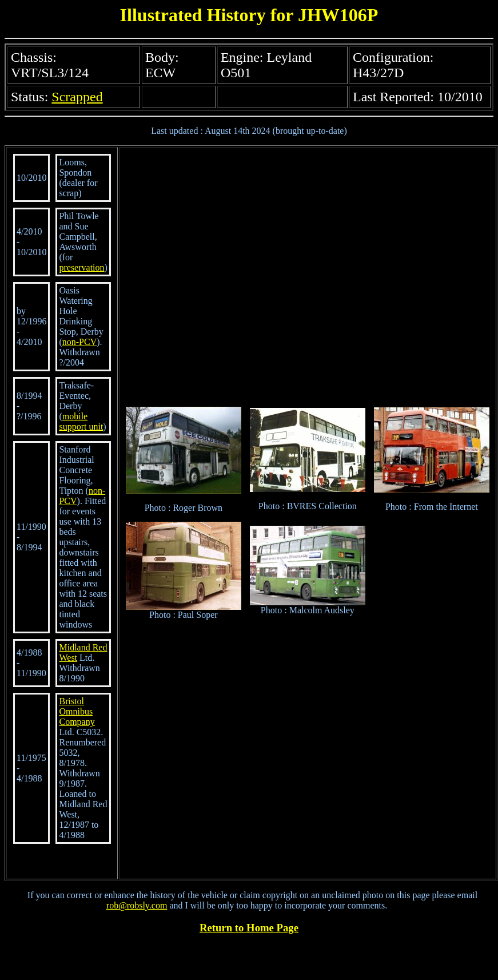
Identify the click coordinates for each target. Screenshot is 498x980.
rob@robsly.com (137, 905)
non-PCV (79, 342)
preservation (81, 267)
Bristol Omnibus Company (77, 711)
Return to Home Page (249, 928)
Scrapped (77, 97)
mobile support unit (81, 421)
